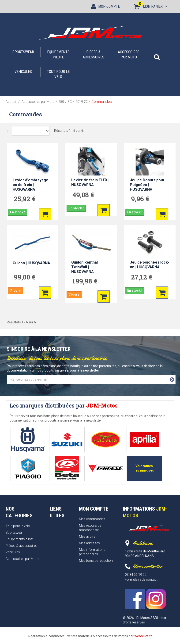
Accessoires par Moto (129, 55)
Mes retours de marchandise (90, 528)
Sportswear (23, 52)
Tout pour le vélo (58, 74)
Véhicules (23, 72)
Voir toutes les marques (144, 468)
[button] (157, 55)
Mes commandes (92, 519)
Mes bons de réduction (96, 561)
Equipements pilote (58, 55)
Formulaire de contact (141, 580)
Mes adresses (89, 543)
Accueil (11, 102)
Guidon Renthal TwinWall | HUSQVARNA (84, 267)
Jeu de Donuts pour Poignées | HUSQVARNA (147, 185)
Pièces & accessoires (94, 55)
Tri (9, 131)
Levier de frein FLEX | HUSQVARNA (90, 182)
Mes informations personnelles (92, 552)
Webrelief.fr (143, 636)
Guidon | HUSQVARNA (31, 263)
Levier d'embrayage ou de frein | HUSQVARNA (30, 185)
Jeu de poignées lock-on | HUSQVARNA (150, 265)
